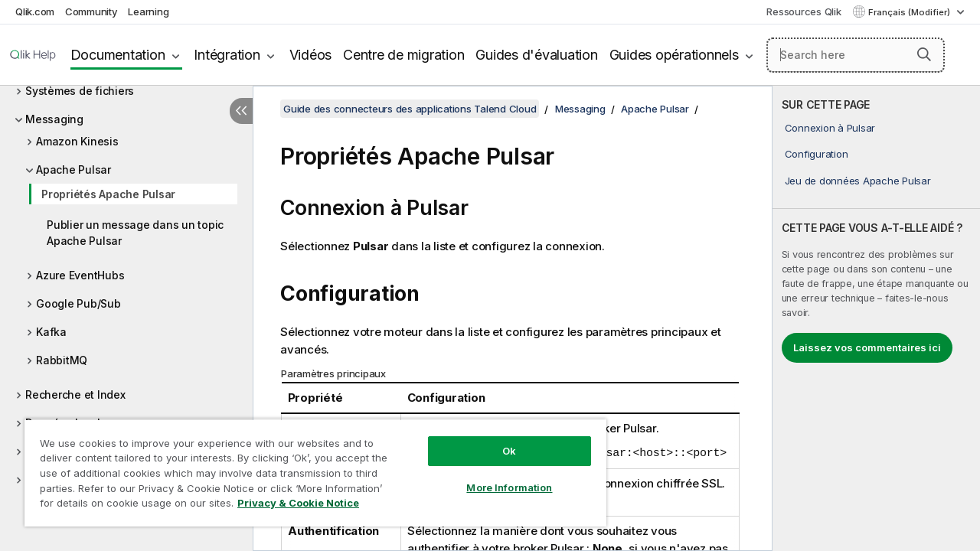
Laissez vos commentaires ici (867, 347)
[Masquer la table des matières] (241, 111)
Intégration (227, 55)
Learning (148, 11)
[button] (924, 54)
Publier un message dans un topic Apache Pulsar (135, 233)
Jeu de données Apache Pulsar (858, 181)
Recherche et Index (75, 395)
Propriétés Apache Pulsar (108, 194)
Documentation (118, 55)
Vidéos (311, 55)
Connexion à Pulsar (830, 128)
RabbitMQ (62, 360)
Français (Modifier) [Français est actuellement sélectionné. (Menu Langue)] (910, 12)
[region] (309, 467)
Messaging (54, 119)
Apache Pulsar (73, 170)
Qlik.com (35, 11)
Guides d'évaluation (536, 55)
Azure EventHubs (80, 275)
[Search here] (856, 55)
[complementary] (876, 318)
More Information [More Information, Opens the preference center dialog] (498, 476)
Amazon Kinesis (77, 141)
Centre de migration (403, 55)
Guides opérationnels (674, 55)
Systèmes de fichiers (80, 91)
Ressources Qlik (804, 11)
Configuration (817, 154)
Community (91, 11)
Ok (498, 439)
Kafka (51, 332)
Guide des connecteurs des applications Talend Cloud (410, 109)
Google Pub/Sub (78, 303)
